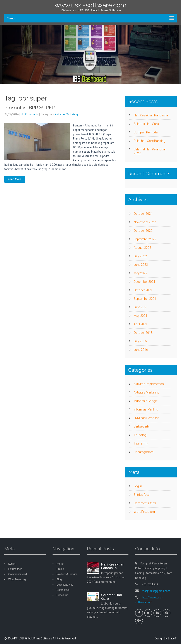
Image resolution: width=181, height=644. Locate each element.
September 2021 (145, 299)
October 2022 (143, 231)
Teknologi (140, 435)
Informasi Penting (146, 409)
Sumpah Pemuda (146, 132)
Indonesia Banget (146, 401)
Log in (138, 486)
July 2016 (140, 341)
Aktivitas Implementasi (149, 384)
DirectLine (62, 595)
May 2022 (140, 273)
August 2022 (142, 248)
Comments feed (145, 503)
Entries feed (142, 495)
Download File (65, 585)
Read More (15, 179)
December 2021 (144, 282)
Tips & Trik (141, 443)
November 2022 (145, 222)
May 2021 (140, 316)
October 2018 (143, 333)
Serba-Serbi (142, 426)
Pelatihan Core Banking (149, 141)
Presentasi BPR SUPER (30, 107)
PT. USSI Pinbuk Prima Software (33, 638)
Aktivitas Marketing (66, 114)
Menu (11, 18)
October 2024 (143, 214)
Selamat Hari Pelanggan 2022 (150, 151)
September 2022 (145, 239)
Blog (59, 579)
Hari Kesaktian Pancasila (151, 115)
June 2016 (141, 350)
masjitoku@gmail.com (156, 591)
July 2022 (140, 256)
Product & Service (67, 574)
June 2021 (141, 307)
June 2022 (141, 265)
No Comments (30, 114)
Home (60, 564)
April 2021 (141, 324)
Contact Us (63, 590)
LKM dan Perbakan (147, 418)
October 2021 (143, 290)
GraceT (172, 638)
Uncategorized (144, 452)
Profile (60, 569)
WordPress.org (144, 512)
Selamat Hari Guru (146, 124)
